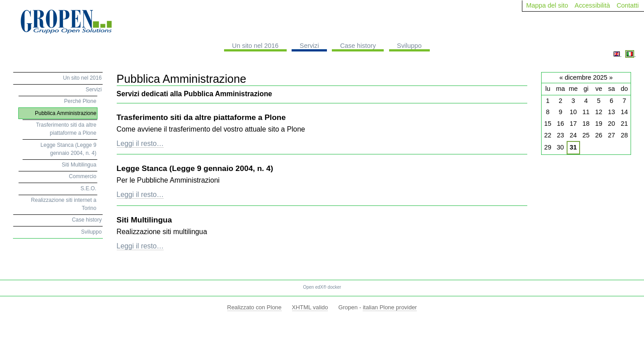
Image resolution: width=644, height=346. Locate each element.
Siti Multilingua (144, 220)
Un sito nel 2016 (255, 46)
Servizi (309, 46)
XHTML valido (310, 307)
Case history (358, 46)
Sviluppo (409, 46)
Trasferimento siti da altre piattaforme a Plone (201, 117)
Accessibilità (592, 5)
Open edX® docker (322, 287)
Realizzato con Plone (254, 307)
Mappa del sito (547, 5)
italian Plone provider (390, 307)
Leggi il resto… (140, 143)
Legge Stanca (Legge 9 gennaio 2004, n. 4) (195, 168)
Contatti (628, 5)
